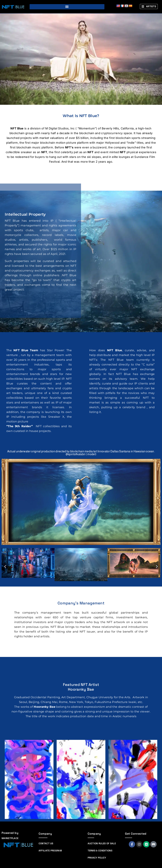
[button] (67, 7)
